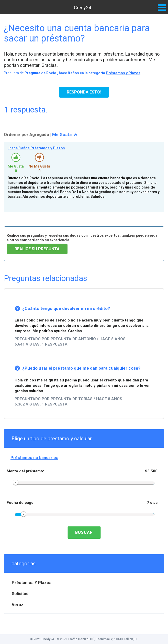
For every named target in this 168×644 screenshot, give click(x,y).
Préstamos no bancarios (34, 458)
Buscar (84, 532)
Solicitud (20, 594)
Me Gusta (62, 134)
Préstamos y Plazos (123, 73)
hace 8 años (20, 148)
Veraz (18, 605)
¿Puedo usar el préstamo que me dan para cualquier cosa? (81, 368)
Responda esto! (84, 92)
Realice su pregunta (37, 249)
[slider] (16, 483)
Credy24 (82, 8)
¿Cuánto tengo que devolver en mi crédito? (66, 308)
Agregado (39, 134)
